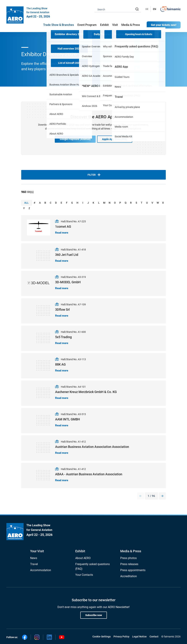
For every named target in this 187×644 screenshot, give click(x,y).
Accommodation (41, 570)
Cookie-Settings (102, 637)
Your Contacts (84, 575)
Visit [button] (115, 25)
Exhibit (80, 551)
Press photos (128, 558)
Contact (154, 637)
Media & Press (131, 25)
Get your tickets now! (164, 25)
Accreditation (129, 576)
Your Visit (37, 551)
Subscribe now (94, 615)
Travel (34, 564)
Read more (62, 233)
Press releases (129, 564)
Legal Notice (139, 637)
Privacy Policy (121, 637)
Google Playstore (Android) (75, 139)
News (34, 558)
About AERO (83, 558)
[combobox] (118, 9)
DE (147, 9)
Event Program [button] (87, 25)
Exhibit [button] (104, 25)
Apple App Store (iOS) (115, 139)
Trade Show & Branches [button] (59, 25)
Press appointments (133, 570)
